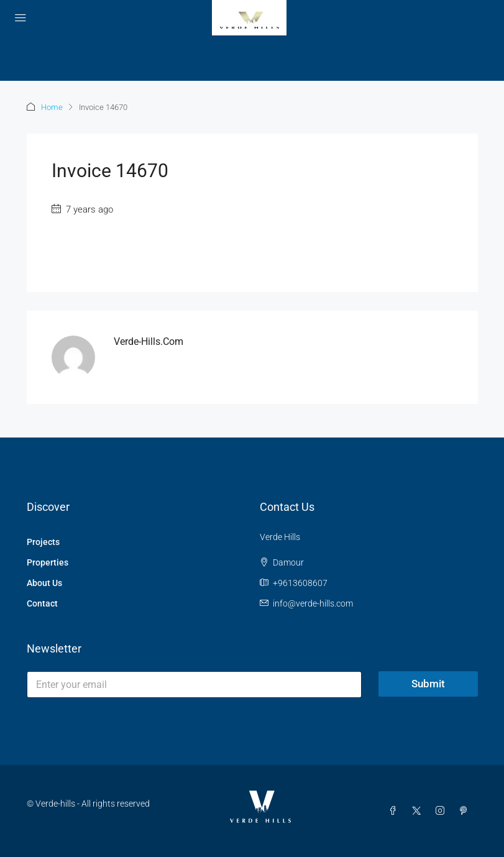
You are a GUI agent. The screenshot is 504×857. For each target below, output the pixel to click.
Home (52, 107)
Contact (42, 603)
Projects (43, 542)
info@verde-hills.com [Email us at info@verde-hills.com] (313, 603)
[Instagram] (442, 811)
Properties (48, 562)
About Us (44, 583)
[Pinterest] (466, 811)
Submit (428, 684)
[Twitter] (419, 811)
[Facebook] (395, 811)
